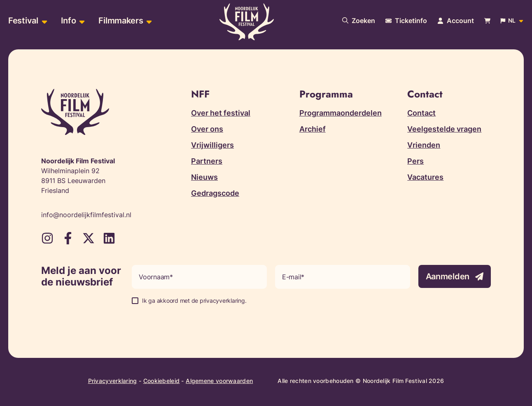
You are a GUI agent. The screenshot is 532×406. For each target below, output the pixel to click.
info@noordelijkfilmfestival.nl (86, 215)
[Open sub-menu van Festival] (43, 21)
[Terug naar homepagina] (247, 22)
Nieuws (204, 177)
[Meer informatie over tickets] (406, 21)
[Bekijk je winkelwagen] (487, 21)
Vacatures (425, 177)
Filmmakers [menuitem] (121, 21)
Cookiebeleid (162, 381)
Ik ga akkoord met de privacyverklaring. (194, 300)
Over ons (207, 129)
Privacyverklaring (113, 381)
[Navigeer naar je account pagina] (456, 21)
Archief (313, 129)
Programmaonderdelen (341, 113)
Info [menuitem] (69, 21)
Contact (421, 113)
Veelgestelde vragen (444, 129)
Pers (415, 161)
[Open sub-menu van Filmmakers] (148, 21)
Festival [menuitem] (23, 21)
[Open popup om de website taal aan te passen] (512, 21)
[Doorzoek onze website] (359, 21)
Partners (207, 161)
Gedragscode (215, 193)
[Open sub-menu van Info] (81, 21)
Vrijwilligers (212, 145)
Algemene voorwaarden (219, 381)
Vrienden (424, 145)
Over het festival (221, 113)
